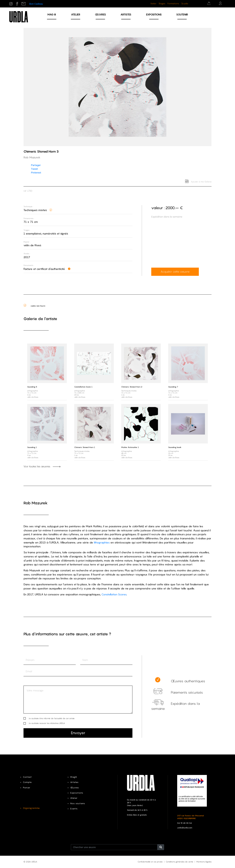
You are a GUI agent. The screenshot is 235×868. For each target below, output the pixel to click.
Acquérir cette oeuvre (175, 272)
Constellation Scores (114, 594)
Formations (173, 4)
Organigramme (31, 808)
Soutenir (182, 14)
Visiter (153, 4)
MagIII (74, 777)
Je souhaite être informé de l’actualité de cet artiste (52, 718)
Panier (27, 788)
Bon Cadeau (36, 4)
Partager (36, 165)
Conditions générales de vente (180, 862)
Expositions (154, 14)
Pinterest (36, 173)
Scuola (185, 4)
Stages (162, 4)
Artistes (126, 14)
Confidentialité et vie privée (150, 862)
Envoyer (78, 733)
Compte (27, 782)
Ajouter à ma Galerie (198, 182)
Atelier (76, 14)
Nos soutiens (78, 803)
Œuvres (100, 14)
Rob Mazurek (36, 503)
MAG (52, 14)
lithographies (102, 542)
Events (74, 809)
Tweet (34, 169)
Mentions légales (204, 862)
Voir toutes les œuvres (42, 466)
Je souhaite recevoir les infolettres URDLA (47, 723)
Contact (27, 777)
